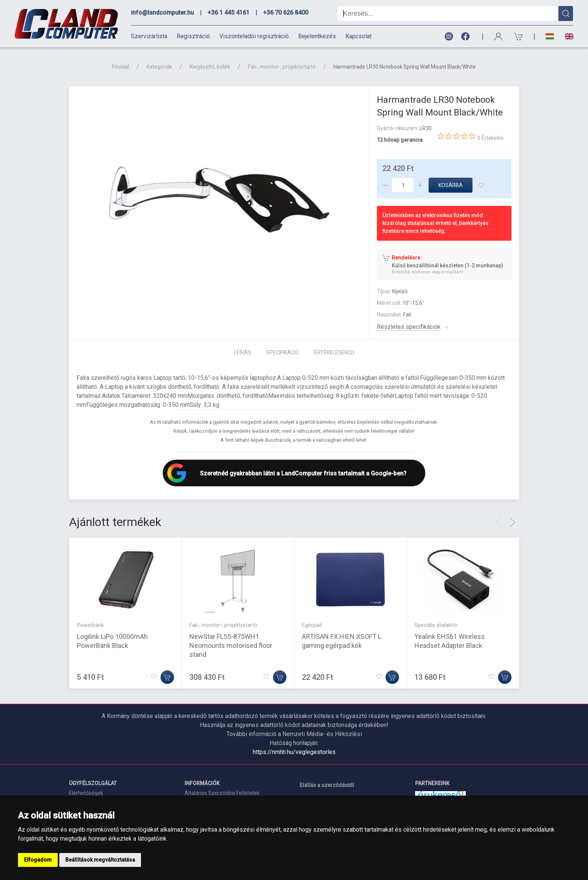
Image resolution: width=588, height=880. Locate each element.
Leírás (243, 352)
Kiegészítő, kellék (210, 67)
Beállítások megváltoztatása (100, 860)
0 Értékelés (490, 138)
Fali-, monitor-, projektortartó (282, 67)
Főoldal (121, 67)
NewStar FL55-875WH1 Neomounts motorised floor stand (231, 645)
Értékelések (334, 352)
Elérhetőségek (86, 793)
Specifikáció (283, 352)
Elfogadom (38, 860)
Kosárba (451, 185)
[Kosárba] (167, 677)
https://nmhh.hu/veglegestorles (294, 752)
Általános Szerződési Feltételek (222, 793)
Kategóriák (159, 67)
